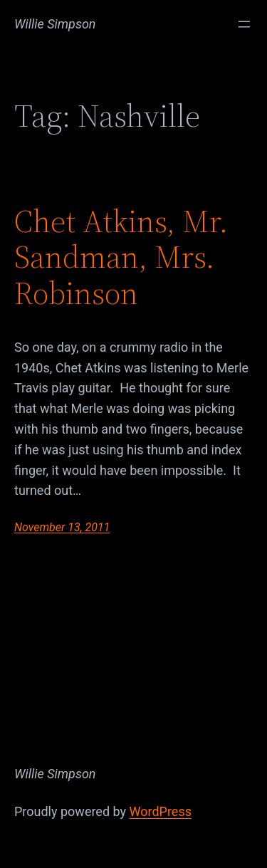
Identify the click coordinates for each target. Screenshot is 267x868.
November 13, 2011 (62, 527)
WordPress (161, 811)
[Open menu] (244, 24)
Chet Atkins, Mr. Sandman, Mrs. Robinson (121, 258)
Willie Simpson (55, 24)
